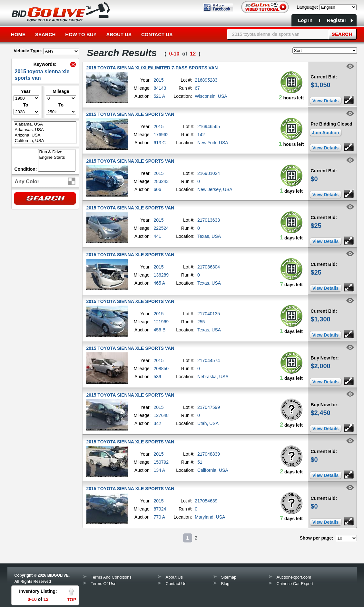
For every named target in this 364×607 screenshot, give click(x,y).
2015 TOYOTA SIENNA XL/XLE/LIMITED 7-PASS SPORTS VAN (152, 68)
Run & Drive (57, 152)
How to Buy (81, 34)
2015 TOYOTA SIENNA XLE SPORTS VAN (130, 114)
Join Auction (325, 133)
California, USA (45, 141)
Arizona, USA (45, 135)
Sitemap (229, 577)
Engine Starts (57, 158)
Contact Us (157, 34)
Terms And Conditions (111, 577)
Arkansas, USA (45, 130)
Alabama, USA (45, 124)
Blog (225, 584)
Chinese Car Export (295, 584)
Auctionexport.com (294, 577)
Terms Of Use (104, 584)
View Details (325, 101)
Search (45, 34)
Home (18, 34)
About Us (119, 34)
